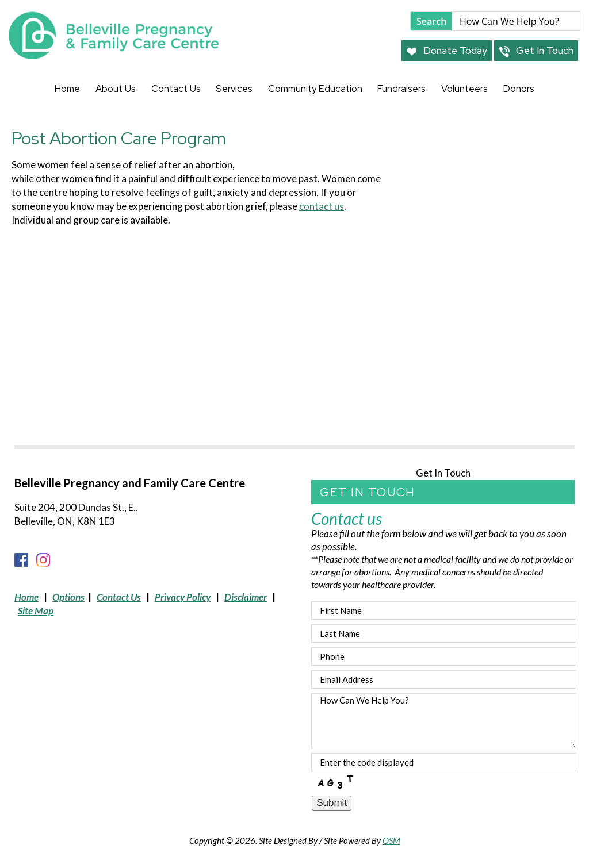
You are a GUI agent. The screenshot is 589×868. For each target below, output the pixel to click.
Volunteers (464, 89)
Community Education (315, 89)
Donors (519, 89)
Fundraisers (401, 89)
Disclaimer (246, 597)
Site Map (36, 611)
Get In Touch (536, 51)
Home (67, 89)
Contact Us (176, 89)
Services (234, 89)
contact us (322, 206)
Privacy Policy (183, 597)
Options (68, 597)
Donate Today (447, 51)
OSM (391, 840)
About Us (116, 89)
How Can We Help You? (444, 721)
